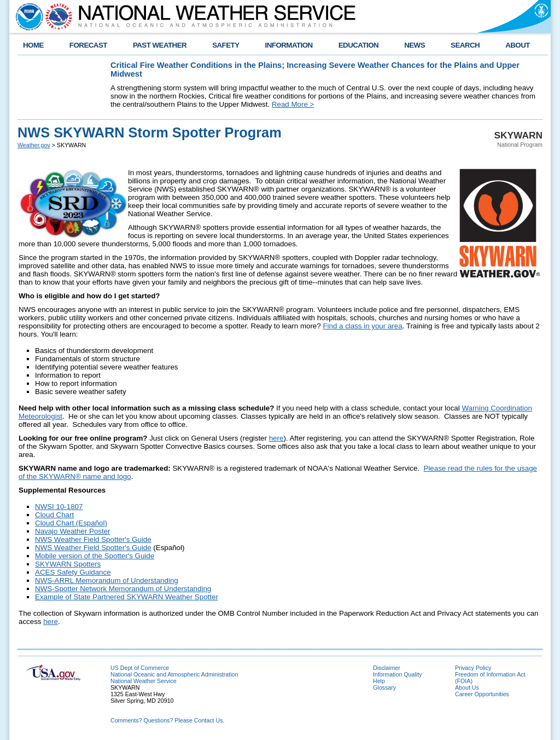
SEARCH (465, 45)
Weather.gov (34, 145)
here (276, 438)
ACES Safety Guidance (73, 572)
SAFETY (226, 45)
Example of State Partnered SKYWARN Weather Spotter (127, 597)
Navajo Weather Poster (73, 531)
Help (379, 681)
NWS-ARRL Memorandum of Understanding (107, 580)
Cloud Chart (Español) (71, 523)
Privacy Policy (473, 668)
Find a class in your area (362, 326)
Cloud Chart (54, 515)
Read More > (293, 104)
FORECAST (88, 45)
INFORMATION (289, 45)
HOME (33, 45)
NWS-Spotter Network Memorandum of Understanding (123, 589)
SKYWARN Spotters (68, 564)
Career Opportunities (482, 694)
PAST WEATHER (160, 45)
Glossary (384, 687)
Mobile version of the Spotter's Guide (95, 556)
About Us (467, 687)
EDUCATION (358, 45)
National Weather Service (144, 681)
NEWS (415, 45)
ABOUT (518, 45)
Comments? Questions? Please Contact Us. (167, 720)
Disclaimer (387, 668)
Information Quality (397, 674)
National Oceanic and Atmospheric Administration (174, 674)
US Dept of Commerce (140, 668)
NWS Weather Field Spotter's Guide (93, 539)
